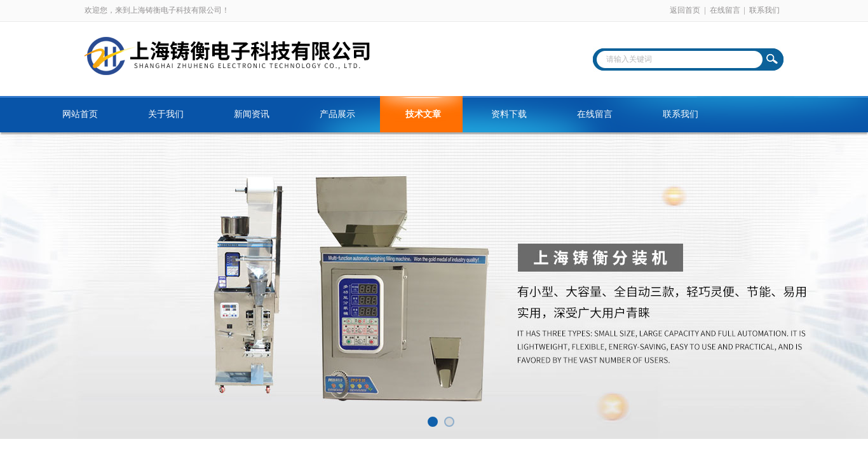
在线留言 (725, 10)
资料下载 (509, 114)
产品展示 (337, 114)
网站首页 (80, 114)
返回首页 (685, 10)
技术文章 (423, 114)
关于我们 (166, 114)
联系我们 (764, 10)
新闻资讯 (252, 114)
